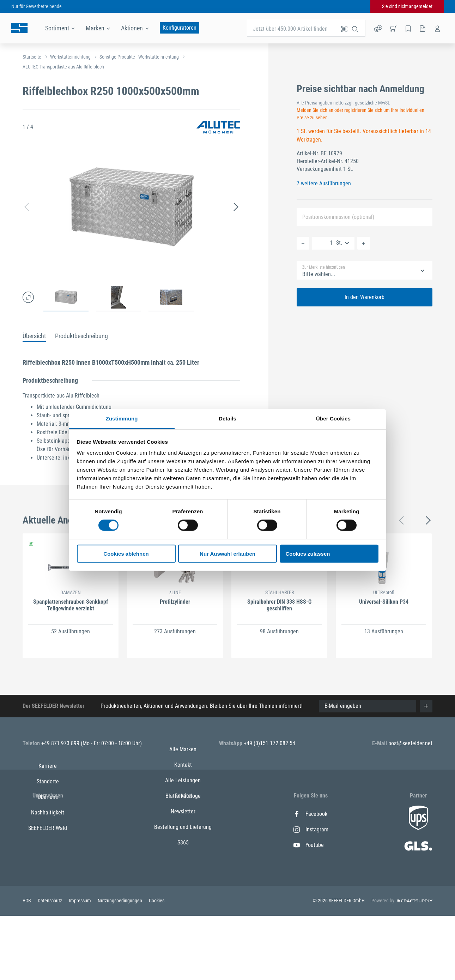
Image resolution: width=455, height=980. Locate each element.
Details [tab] (227, 419)
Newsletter (183, 876)
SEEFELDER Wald (48, 876)
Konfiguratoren (180, 28)
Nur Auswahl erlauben (227, 554)
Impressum (80, 965)
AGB (27, 965)
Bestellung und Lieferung (183, 892)
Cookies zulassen (308, 554)
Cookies (157, 965)
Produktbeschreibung (81, 336)
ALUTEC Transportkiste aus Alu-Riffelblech (63, 67)
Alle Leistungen (183, 845)
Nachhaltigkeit (48, 861)
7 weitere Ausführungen (324, 183)
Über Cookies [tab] (333, 419)
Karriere (48, 814)
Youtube (309, 845)
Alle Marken (183, 814)
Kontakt (183, 829)
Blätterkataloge (183, 861)
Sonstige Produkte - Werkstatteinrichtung (139, 57)
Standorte (48, 829)
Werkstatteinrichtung (70, 57)
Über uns (48, 845)
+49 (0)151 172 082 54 (269, 743)
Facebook (310, 814)
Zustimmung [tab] (122, 419)
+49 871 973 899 (61, 743)
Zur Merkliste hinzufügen (324, 267)
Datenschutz (50, 965)
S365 (183, 907)
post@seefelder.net (410, 743)
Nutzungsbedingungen (120, 965)
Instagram (311, 829)
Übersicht (34, 336)
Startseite (32, 57)
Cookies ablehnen (126, 554)
